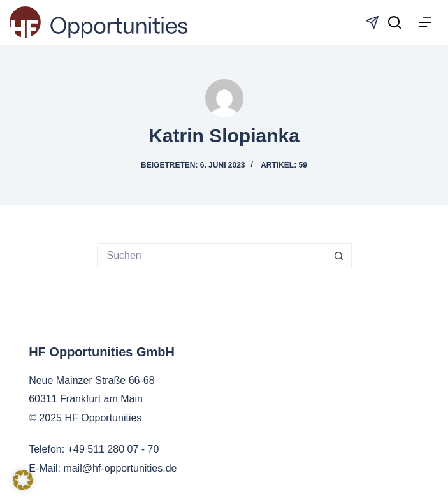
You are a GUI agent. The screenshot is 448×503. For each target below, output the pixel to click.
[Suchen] (394, 22)
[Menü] (425, 22)
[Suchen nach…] (212, 256)
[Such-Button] (339, 256)
